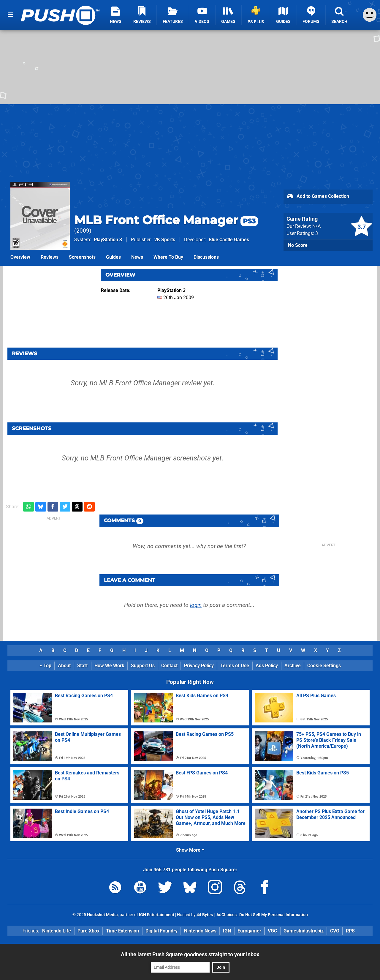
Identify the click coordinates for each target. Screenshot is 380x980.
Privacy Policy (199, 666)
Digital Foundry (161, 931)
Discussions (206, 257)
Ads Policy (267, 666)
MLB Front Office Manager (166, 220)
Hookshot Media (102, 915)
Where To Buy (168, 257)
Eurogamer (249, 931)
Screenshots (82, 257)
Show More (190, 850)
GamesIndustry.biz (304, 931)
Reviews (50, 257)
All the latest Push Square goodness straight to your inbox (190, 954)
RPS (350, 931)
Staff (83, 666)
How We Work (109, 666)
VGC (272, 931)
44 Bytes (205, 915)
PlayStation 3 (108, 240)
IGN (227, 931)
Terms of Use (235, 666)
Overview (20, 257)
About (64, 666)
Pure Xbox (88, 931)
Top (45, 666)
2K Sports (165, 240)
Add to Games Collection (318, 197)
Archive (293, 666)
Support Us (143, 666)
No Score (298, 245)
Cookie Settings (324, 666)
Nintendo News (200, 931)
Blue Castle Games (229, 240)
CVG (335, 931)
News (137, 257)
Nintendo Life (57, 931)
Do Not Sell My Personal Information (274, 915)
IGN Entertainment (157, 915)
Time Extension (122, 931)
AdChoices (226, 915)
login (196, 605)
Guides (113, 257)
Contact (169, 666)
